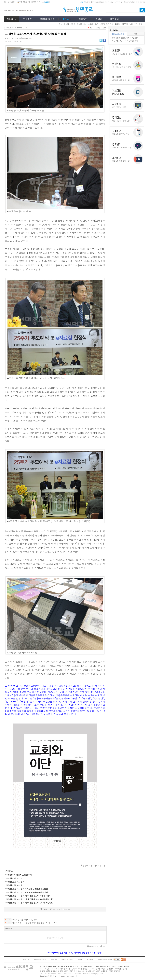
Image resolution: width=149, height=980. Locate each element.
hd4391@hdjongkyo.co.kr (93, 973)
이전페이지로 (92, 946)
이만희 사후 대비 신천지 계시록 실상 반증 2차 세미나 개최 (35, 923)
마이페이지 (96, 2)
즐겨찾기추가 (11, 2)
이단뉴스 (10, 28)
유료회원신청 (128, 2)
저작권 (80, 959)
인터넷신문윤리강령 (105, 959)
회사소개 (26, 959)
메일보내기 (55, 909)
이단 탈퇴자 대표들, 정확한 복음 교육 (125, 38)
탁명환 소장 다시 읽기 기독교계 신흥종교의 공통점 (27, 889)
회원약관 (54, 959)
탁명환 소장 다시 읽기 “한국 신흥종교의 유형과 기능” (28, 896)
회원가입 (89, 2)
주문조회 (143, 2)
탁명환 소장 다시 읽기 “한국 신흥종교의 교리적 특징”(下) (30, 899)
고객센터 (104, 2)
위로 (103, 946)
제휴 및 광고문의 (67, 959)
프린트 (44, 909)
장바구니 (136, 2)
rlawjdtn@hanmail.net (23, 38)
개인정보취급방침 (40, 959)
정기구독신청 (118, 2)
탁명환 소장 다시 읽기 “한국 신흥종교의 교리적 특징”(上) (30, 903)
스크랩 (66, 909)
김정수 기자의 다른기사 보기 (94, 866)
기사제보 (110, 2)
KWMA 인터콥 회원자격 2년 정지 (25, 920)
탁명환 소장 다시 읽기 (15, 878)
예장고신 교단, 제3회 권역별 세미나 (126, 41)
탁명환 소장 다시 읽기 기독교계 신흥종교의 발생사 (27, 892)
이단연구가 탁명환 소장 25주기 (19, 875)
